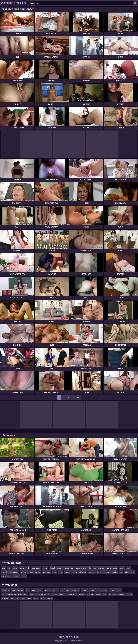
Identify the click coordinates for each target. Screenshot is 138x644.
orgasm (101, 568)
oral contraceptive (95, 572)
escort (109, 568)
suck (128, 568)
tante (14, 590)
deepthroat (14, 572)
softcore (129, 594)
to (62, 590)
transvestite (6, 576)
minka (36, 598)
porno (45, 568)
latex (54, 572)
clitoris (40, 590)
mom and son (95, 590)
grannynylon (72, 594)
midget (23, 572)
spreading (6, 590)
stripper (107, 572)
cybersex (90, 594)
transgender (23, 594)
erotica (115, 572)
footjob (47, 590)
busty (22, 568)
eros (18, 598)
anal (133, 572)
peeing (21, 590)
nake (24, 576)
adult (127, 572)
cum (4, 568)
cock (33, 590)
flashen (54, 594)
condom (55, 590)
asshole (5, 572)
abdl (12, 598)
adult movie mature (72, 590)
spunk (122, 568)
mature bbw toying (9, 594)
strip (27, 590)
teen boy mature (43, 594)
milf (28, 568)
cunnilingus (69, 568)
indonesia (112, 594)
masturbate (36, 568)
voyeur (32, 594)
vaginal (50, 598)
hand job (16, 576)
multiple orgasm (34, 572)
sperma (81, 594)
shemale (5, 598)
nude (115, 568)
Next (79, 397)
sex (9, 568)
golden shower (81, 568)
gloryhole (83, 572)
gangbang (46, 572)
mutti (43, 598)
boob (29, 598)
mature (60, 568)
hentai (15, 568)
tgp (121, 572)
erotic (67, 572)
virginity (85, 590)
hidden (62, 594)
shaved (52, 568)
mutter (105, 590)
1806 (61, 572)
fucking (74, 572)
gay (24, 598)
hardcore (92, 568)
